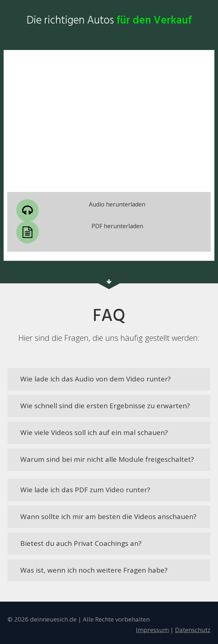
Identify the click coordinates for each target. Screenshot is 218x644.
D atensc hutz (193, 630)
